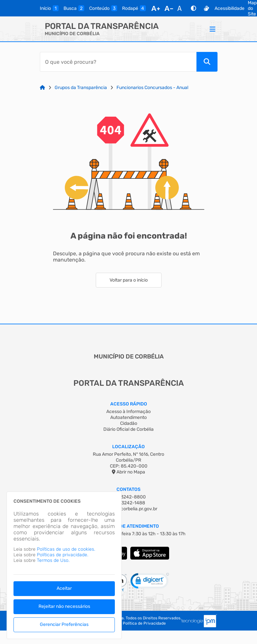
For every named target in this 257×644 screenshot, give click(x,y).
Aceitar (64, 588)
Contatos (128, 489)
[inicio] (49, 8)
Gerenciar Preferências (64, 624)
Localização (128, 447)
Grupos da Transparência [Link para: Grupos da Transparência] (81, 88)
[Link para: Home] (42, 88)
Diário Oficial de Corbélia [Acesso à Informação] (128, 429)
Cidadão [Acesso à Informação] (129, 423)
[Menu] (213, 29)
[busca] (74, 8)
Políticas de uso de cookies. (66, 549)
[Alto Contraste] (193, 8)
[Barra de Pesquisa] (118, 62)
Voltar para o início (129, 280)
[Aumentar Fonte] (156, 8)
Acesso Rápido (129, 404)
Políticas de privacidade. (63, 555)
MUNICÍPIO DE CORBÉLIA (72, 34)
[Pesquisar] (207, 62)
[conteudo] (103, 8)
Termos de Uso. (53, 560)
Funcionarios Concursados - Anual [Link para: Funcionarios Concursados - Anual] (152, 88)
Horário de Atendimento (128, 526)
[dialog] (64, 565)
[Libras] (206, 8)
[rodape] (134, 8)
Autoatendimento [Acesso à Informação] (128, 417)
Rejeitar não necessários (64, 606)
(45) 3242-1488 (128, 503)
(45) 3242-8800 (128, 497)
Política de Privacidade (144, 623)
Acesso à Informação (128, 412)
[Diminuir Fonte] (169, 8)
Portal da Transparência (102, 26)
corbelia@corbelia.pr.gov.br (129, 509)
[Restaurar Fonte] (181, 8)
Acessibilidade (230, 8)
